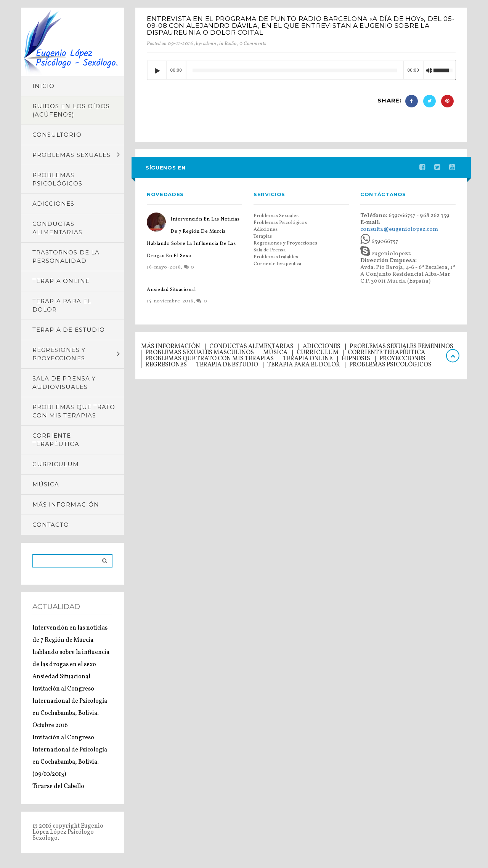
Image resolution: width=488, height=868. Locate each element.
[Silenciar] (429, 71)
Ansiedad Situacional (61, 677)
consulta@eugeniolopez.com (399, 229)
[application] (301, 70)
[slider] (295, 70)
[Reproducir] (157, 70)
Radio (231, 44)
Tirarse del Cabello (58, 786)
